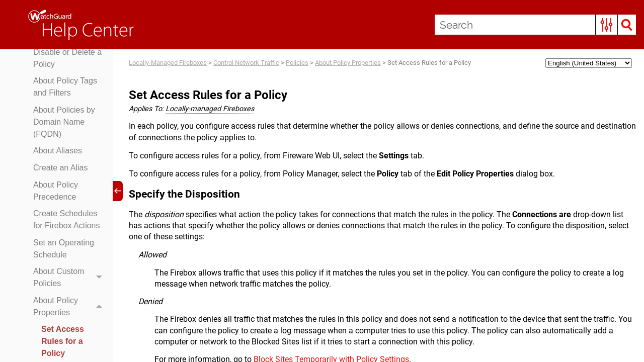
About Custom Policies (70, 278)
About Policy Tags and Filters (65, 87)
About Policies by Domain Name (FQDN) (64, 122)
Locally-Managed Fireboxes (168, 63)
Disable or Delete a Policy (67, 58)
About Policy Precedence (56, 191)
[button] (607, 25)
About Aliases (58, 151)
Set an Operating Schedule (64, 249)
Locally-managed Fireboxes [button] (210, 109)
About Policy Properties (70, 307)
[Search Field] (535, 25)
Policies (297, 63)
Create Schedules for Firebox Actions (67, 219)
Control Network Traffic (246, 63)
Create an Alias (61, 168)
